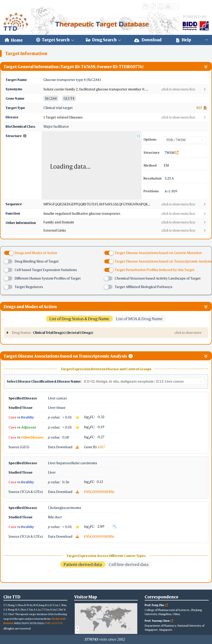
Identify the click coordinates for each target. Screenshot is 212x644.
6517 (101, 447)
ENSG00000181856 (99, 492)
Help (184, 40)
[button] (126, 89)
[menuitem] (14, 40)
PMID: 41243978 (54, 623)
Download (148, 40)
